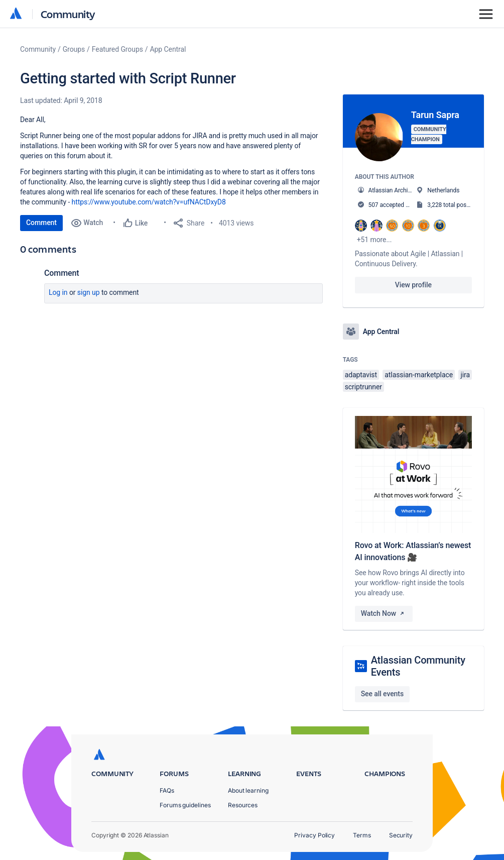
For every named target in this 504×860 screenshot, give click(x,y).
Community (68, 14)
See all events (382, 694)
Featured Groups (117, 49)
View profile (413, 285)
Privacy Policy (314, 835)
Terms (362, 835)
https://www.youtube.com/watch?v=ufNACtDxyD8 (149, 202)
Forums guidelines (185, 805)
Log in (58, 292)
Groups (74, 49)
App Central (168, 49)
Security (401, 835)
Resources (243, 805)
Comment (41, 223)
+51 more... (374, 240)
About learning (248, 790)
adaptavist (361, 375)
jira (465, 375)
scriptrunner (363, 387)
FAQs (167, 790)
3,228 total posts (449, 205)
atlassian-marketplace (419, 375)
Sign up (89, 292)
